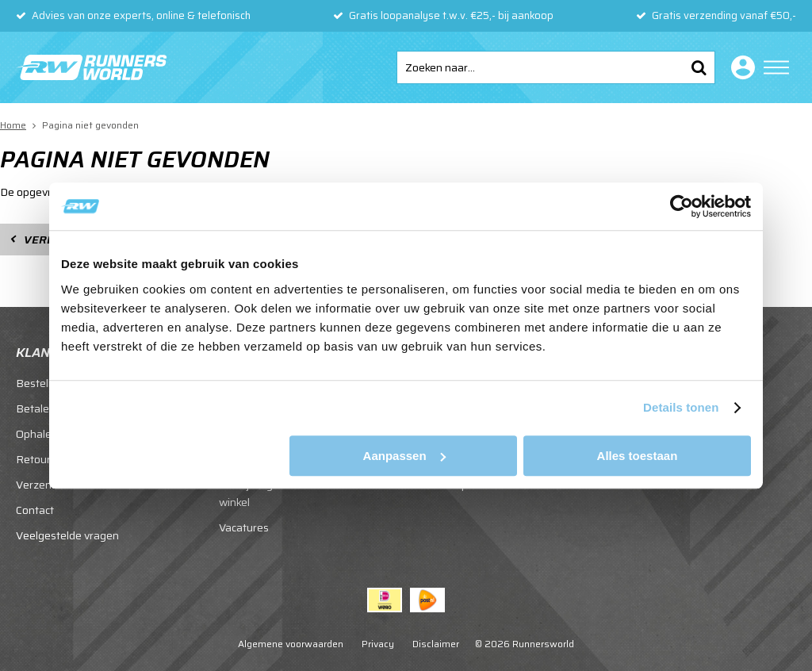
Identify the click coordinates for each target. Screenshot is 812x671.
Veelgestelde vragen (67, 535)
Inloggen (740, 67)
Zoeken (699, 67)
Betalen (36, 408)
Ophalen (37, 434)
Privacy (378, 644)
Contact (35, 510)
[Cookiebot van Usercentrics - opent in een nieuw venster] (682, 206)
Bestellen (40, 383)
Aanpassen (404, 456)
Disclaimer (436, 644)
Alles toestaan (638, 456)
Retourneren (48, 459)
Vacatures (244, 527)
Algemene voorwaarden (291, 644)
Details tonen (681, 407)
